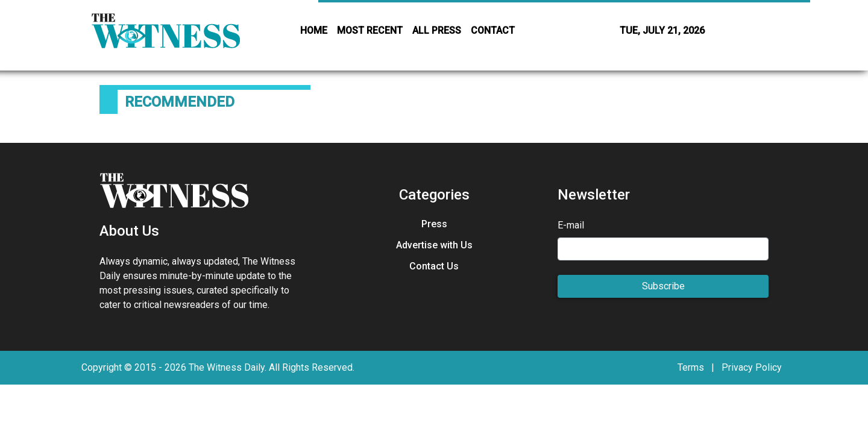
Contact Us (434, 266)
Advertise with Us (434, 245)
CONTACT (493, 30)
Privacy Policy (752, 367)
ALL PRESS (437, 30)
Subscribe (663, 286)
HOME (314, 30)
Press (434, 224)
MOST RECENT (370, 30)
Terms (691, 367)
